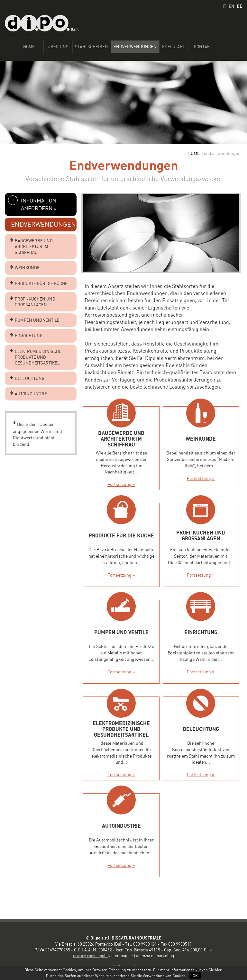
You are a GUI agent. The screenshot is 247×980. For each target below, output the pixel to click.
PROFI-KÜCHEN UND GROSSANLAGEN (35, 302)
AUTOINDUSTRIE (31, 394)
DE (239, 6)
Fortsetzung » (121, 484)
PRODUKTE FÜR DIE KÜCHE (41, 283)
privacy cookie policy (92, 956)
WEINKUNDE (27, 268)
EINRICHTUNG (29, 336)
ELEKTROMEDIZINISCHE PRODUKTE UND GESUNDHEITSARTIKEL (38, 357)
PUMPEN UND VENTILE (37, 320)
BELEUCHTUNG (30, 378)
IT (224, 6)
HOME (194, 153)
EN (231, 6)
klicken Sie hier (209, 970)
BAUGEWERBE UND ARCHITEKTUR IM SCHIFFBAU (34, 247)
